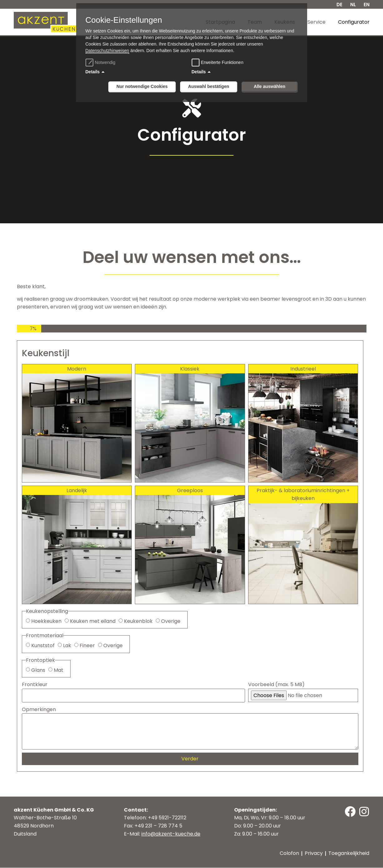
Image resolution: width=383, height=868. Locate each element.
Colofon (290, 853)
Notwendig (101, 62)
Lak (67, 646)
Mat (59, 670)
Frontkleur (35, 685)
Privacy (314, 853)
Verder (190, 759)
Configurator (354, 22)
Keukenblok (138, 621)
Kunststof (43, 646)
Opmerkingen (39, 709)
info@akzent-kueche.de (171, 834)
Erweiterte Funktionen (222, 62)
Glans (38, 670)
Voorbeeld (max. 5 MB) (276, 685)
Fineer (87, 646)
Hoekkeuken (46, 621)
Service (317, 22)
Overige (171, 621)
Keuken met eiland (93, 621)
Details (93, 72)
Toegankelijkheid (349, 853)
